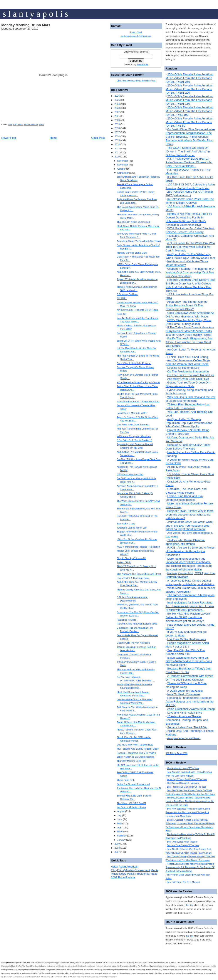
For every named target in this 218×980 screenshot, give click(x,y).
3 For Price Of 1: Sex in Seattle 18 (134, 440)
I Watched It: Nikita (127, 620)
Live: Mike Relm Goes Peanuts (133, 425)
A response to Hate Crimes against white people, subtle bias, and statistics (190, 582)
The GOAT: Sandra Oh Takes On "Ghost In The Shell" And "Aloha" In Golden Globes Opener (188, 151)
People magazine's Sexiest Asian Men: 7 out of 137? (187, 645)
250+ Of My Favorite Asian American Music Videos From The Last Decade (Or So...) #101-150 (189, 100)
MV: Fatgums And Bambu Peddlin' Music (138, 749)
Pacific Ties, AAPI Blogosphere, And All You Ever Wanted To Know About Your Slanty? (189, 342)
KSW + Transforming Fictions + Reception (138, 547)
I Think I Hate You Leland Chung (188, 357)
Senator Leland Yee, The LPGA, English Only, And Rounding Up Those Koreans (190, 731)
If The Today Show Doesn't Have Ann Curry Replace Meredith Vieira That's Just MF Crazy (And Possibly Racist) (190, 331)
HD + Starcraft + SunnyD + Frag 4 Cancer (138, 382)
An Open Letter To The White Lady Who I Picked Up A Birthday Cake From (190, 256)
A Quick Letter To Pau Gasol (185, 691)
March (121, 831)
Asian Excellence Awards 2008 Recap (191, 709)
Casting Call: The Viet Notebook (133, 643)
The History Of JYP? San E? (132, 803)
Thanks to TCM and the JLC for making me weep (186, 685)
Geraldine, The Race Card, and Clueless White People (186, 491)
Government (142, 870)
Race (121, 877)
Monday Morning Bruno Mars (26, 25)
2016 (117, 136)
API (15, 124)
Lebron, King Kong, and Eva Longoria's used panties (184, 498)
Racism (130, 877)
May (119, 823)
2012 (117, 149)
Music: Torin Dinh (126, 780)
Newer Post (9, 138)
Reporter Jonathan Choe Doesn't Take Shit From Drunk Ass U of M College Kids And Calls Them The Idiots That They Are (190, 285)
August (121, 811)
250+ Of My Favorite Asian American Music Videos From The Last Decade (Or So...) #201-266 (189, 78)
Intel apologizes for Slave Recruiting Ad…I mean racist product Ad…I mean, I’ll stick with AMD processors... (190, 606)
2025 (117, 100)
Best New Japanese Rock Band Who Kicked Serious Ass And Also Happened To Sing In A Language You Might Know (188, 812)
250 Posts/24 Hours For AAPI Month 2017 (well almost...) (189, 193)
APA (10, 124)
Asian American (31, 124)
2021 (117, 116)
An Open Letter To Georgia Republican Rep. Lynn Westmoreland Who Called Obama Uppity (189, 423)
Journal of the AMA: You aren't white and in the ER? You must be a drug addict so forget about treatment (189, 526)
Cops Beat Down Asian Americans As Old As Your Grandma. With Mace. (190, 315)
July (119, 815)
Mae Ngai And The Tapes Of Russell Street (139, 574)
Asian (20, 124)
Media (155, 870)
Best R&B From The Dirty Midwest (183, 882)
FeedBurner (142, 65)
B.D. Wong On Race (127, 294)
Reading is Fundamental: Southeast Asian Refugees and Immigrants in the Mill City (189, 702)
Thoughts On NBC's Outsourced (133, 222)
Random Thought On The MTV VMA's (136, 753)
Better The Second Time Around (133, 784)
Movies (129, 870)
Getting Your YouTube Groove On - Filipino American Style (188, 384)
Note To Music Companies (184, 694)
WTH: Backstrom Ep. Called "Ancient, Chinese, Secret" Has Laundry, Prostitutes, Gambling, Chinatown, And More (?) (190, 234)
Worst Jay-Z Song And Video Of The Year (187, 779)
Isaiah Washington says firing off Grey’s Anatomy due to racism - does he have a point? (189, 661)
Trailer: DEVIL (124, 562)
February (122, 836)
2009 (117, 844)
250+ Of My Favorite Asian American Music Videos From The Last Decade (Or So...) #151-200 (189, 89)
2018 (117, 128)
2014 (117, 144)
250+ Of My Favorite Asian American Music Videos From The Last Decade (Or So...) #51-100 (189, 111)
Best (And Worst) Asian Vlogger (182, 842)
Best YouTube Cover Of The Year (183, 845)
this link (189, 905)
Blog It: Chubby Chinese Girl (131, 558)
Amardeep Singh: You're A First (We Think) (139, 241)
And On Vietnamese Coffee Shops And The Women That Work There (188, 362)
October (121, 169)
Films (120, 870)
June (120, 819)
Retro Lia (122, 314)
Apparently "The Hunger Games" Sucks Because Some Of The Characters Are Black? (187, 305)
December (123, 161)
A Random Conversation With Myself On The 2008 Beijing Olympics (189, 678)
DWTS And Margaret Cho (130, 474)
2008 (117, 848)
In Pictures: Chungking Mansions (134, 436)
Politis (131, 874)
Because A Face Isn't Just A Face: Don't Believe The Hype (188, 447)
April (120, 828)
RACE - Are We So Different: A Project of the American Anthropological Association (190, 551)
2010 (117, 157)
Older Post (98, 138)
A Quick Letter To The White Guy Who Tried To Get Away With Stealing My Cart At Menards (190, 247)
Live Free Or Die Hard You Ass (187, 639)
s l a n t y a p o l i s (35, 14)
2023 (117, 108)
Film (114, 870)
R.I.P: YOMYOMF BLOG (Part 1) (188, 159)
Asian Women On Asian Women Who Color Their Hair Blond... (189, 164)
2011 (117, 152)
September (123, 173)
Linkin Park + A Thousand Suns (133, 578)
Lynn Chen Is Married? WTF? (132, 413)
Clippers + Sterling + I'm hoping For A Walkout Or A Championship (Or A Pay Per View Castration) (190, 272)
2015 (117, 140)
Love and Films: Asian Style (185, 713)
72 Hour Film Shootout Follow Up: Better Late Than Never (188, 406)
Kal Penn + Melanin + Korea (131, 807)
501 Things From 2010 (176, 753)
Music (42, 124)
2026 (117, 96)
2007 (117, 852)
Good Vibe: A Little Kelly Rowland (134, 363)
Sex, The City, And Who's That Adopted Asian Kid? (185, 652)
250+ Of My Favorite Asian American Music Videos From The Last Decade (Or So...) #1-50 (189, 122)
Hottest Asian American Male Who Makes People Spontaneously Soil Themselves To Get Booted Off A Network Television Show (190, 868)
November (123, 165)
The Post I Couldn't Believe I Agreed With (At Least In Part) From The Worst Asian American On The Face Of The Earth (190, 801)
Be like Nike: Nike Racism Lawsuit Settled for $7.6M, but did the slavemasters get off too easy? (188, 617)
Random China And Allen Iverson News (137, 624)
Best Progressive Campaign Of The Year (186, 787)
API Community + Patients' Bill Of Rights (138, 310)
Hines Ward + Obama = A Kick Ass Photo (138, 402)
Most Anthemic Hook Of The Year (183, 768)
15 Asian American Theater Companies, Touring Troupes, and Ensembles (187, 720)
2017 (117, 132)
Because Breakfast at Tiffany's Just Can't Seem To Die (188, 670)
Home (54, 138)
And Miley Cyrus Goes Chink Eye (188, 379)
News (123, 874)
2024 (117, 104)
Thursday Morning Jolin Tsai (131, 761)
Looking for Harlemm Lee (183, 368)
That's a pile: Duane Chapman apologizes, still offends (185, 542)
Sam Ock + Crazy (126, 524)
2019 (117, 124)
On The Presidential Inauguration (188, 371)
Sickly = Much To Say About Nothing (135, 757)
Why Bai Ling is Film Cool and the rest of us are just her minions (190, 399)
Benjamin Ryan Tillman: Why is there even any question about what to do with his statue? (189, 515)
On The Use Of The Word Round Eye (191, 375)
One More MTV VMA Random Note (135, 745)
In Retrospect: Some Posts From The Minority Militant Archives (190, 201)
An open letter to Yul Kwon (184, 738)
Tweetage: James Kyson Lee (132, 528)
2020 (117, 120)
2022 (117, 112)
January (121, 840)
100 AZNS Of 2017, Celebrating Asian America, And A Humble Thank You (190, 186)
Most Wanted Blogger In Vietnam (183, 783)
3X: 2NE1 (122, 298)
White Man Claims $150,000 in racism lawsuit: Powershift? (190, 590)
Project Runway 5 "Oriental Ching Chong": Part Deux (187, 432)
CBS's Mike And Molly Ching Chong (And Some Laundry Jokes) (189, 322)
